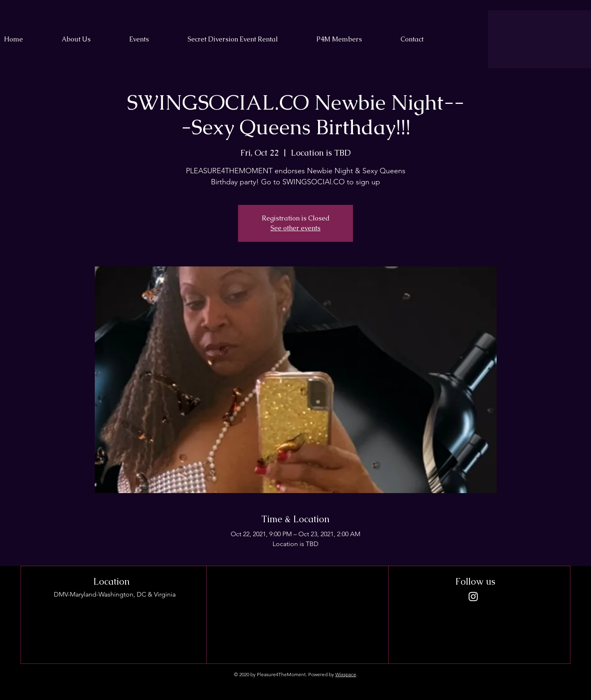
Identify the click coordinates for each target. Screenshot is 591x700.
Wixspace (346, 674)
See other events (295, 228)
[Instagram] (473, 597)
